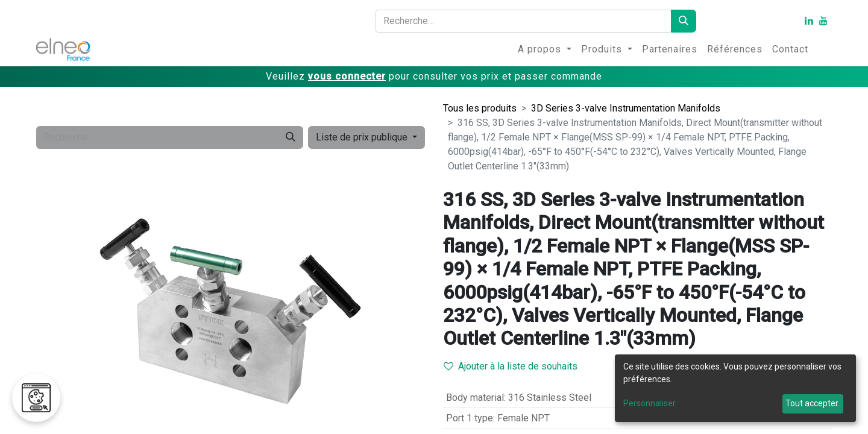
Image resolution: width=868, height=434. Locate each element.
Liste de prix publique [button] (363, 137)
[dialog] (735, 388)
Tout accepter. (813, 403)
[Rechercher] (684, 21)
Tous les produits (480, 108)
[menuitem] (545, 49)
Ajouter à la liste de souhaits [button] (511, 366)
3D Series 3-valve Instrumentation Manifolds (626, 108)
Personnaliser (649, 403)
